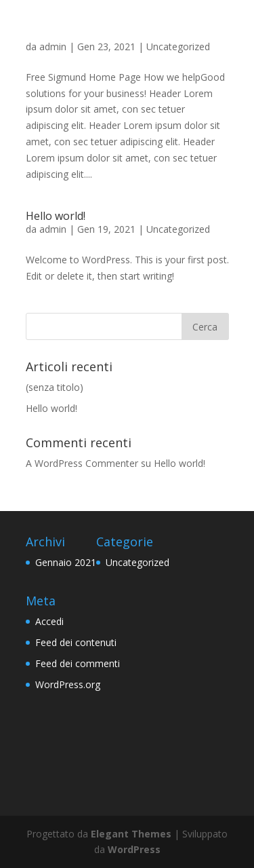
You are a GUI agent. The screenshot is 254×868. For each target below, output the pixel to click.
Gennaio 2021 (66, 562)
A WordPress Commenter (82, 463)
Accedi (49, 621)
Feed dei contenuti (76, 642)
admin (53, 46)
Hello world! (56, 216)
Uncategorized (178, 46)
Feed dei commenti (78, 663)
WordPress (134, 849)
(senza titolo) (55, 387)
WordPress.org (68, 684)
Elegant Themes (131, 834)
